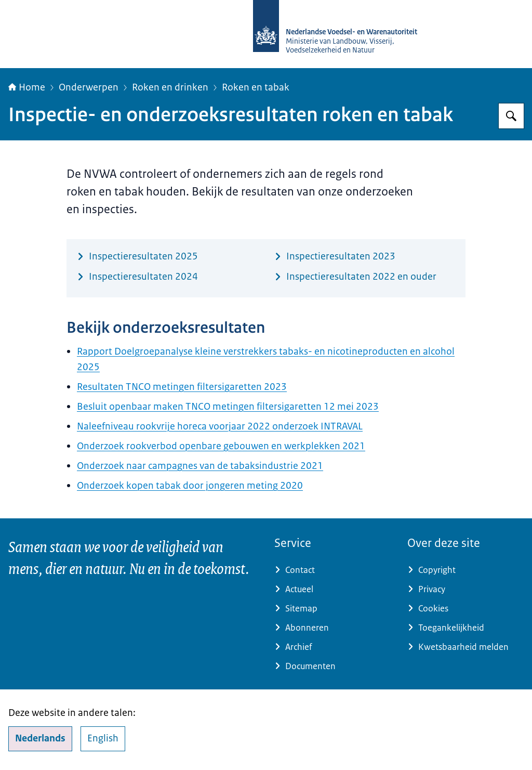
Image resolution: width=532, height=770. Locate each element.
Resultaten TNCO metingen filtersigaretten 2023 (182, 387)
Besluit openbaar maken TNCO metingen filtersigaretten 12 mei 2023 (228, 407)
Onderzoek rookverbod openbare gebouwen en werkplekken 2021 (221, 446)
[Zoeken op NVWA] (511, 116)
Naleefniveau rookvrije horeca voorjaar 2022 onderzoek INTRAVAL (220, 426)
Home (27, 87)
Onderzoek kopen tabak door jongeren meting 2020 (190, 486)
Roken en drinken (170, 87)
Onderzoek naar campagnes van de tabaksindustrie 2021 (200, 466)
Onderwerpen (89, 87)
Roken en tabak (256, 87)
